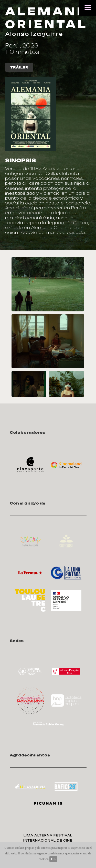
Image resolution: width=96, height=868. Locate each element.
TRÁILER (19, 67)
